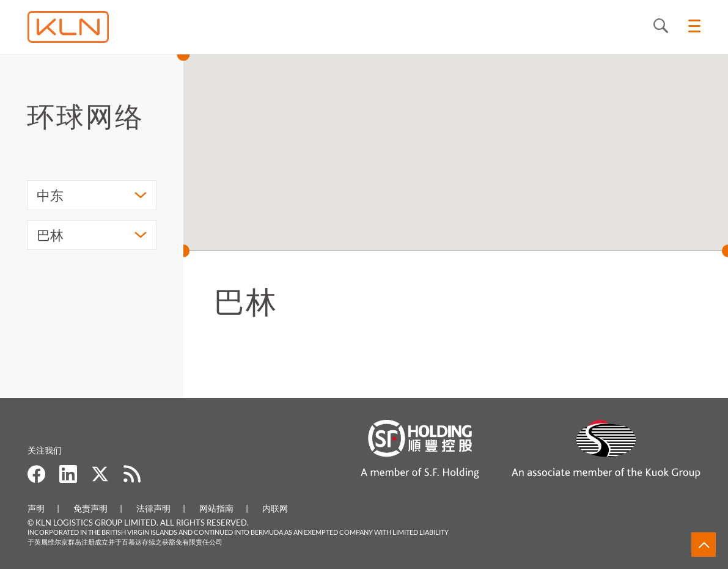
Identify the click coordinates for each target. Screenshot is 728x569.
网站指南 (216, 508)
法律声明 (153, 508)
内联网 (275, 508)
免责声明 (90, 508)
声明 (36, 508)
